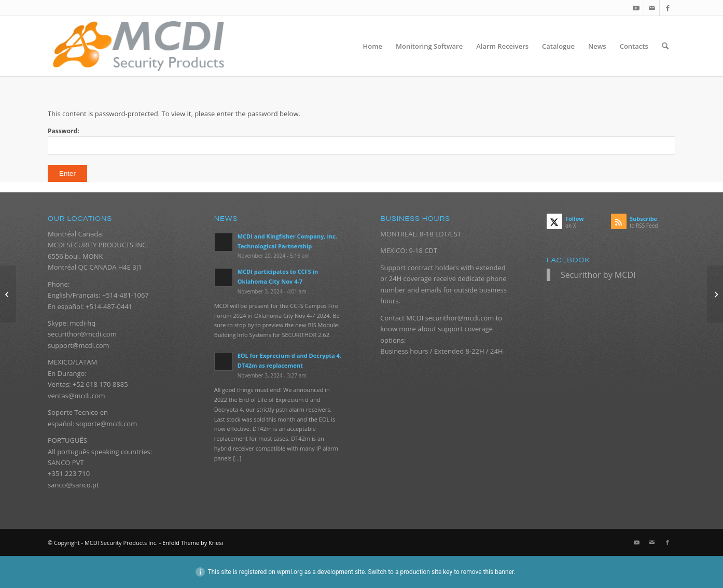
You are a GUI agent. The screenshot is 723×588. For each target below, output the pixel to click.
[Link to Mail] (652, 8)
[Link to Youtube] (636, 8)
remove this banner (488, 572)
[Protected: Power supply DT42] (715, 294)
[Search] (665, 46)
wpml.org (290, 572)
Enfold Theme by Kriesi (193, 543)
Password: (361, 141)
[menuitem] (372, 46)
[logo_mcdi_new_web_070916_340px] (138, 46)
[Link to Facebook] (668, 8)
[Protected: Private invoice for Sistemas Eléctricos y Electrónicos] (8, 294)
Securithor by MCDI (598, 275)
